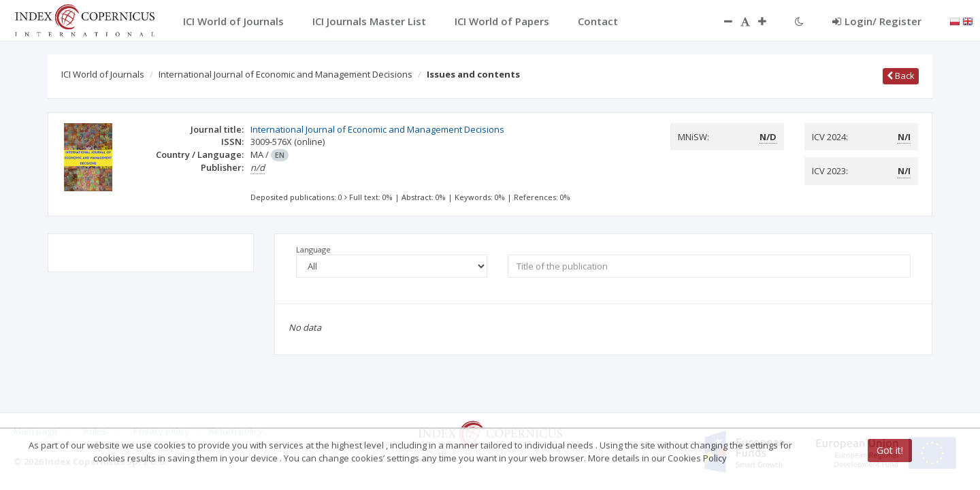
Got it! (890, 450)
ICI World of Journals (103, 74)
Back (901, 76)
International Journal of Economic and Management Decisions (285, 74)
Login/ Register (877, 21)
